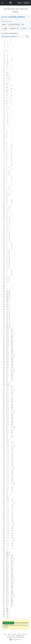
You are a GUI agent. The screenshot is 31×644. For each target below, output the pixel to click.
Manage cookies (20, 636)
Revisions (14, 28)
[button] (23, 25)
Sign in (20, 3)
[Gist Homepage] (10, 3)
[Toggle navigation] (2, 3)
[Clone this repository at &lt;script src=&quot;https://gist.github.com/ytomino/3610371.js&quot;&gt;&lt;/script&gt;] (14, 25)
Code (4, 28)
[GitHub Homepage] (11, 640)
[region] (15, 328)
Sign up (27, 3)
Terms (5, 634)
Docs (9, 636)
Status (19, 634)
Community (25, 634)
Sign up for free (8, 623)
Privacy (10, 634)
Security (14, 634)
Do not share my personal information (16, 637)
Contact (13, 636)
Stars (24, 28)
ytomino (4, 17)
